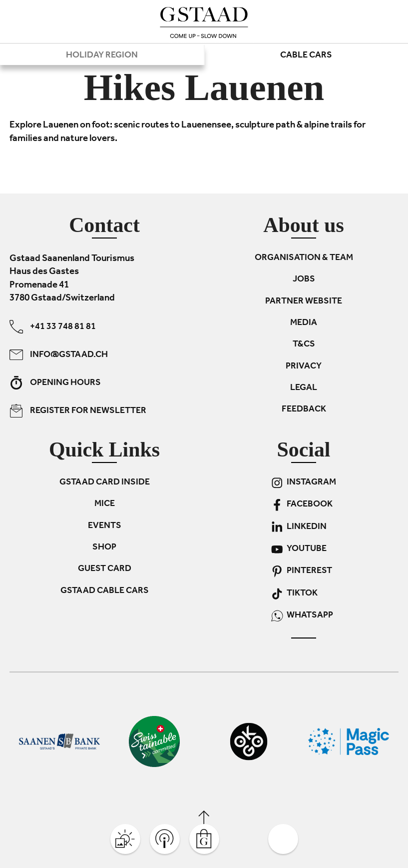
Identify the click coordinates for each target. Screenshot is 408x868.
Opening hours (55, 383)
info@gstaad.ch (59, 355)
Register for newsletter (78, 411)
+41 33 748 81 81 (53, 327)
